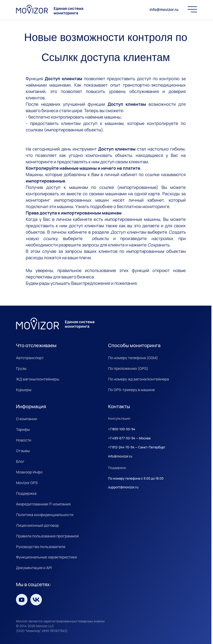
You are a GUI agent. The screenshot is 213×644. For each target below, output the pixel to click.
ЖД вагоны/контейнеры (38, 379)
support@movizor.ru (123, 487)
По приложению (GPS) (128, 368)
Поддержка (26, 493)
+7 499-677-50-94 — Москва (129, 438)
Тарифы (23, 429)
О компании (27, 419)
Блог (20, 461)
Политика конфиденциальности (45, 515)
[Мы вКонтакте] (36, 600)
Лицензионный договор (37, 525)
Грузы (21, 368)
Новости (24, 440)
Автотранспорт (30, 358)
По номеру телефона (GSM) (133, 358)
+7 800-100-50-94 (122, 429)
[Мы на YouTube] (22, 600)
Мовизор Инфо (29, 472)
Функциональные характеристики (47, 557)
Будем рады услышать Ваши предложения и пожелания (81, 283)
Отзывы (23, 451)
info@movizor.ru (164, 10)
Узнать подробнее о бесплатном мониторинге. (123, 206)
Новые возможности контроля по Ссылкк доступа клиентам (106, 47)
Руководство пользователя (41, 547)
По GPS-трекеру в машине (132, 390)
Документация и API (34, 568)
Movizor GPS (27, 483)
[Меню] (192, 9)
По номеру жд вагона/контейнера (139, 379)
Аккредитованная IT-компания (43, 504)
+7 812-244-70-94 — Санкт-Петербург (137, 447)
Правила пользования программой (47, 536)
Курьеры (24, 390)
